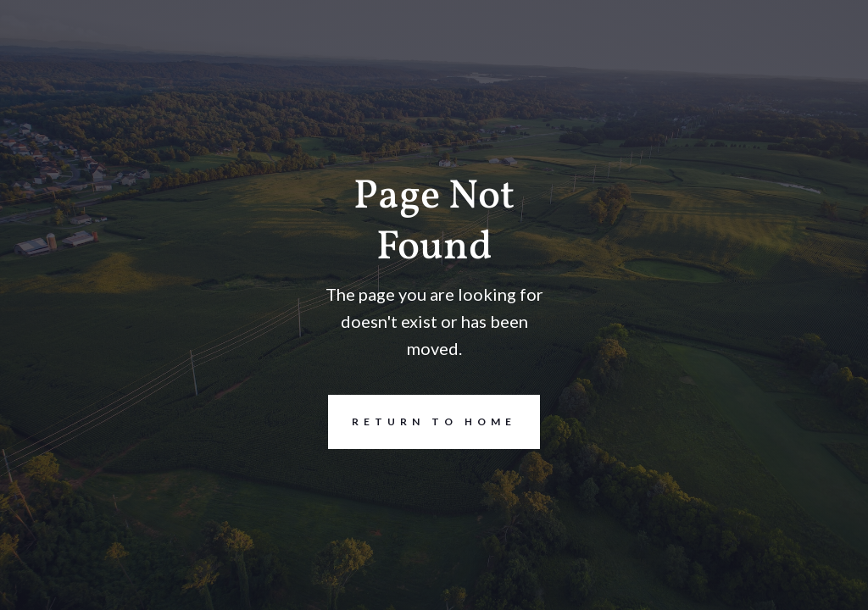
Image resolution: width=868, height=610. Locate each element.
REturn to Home (422, 422)
